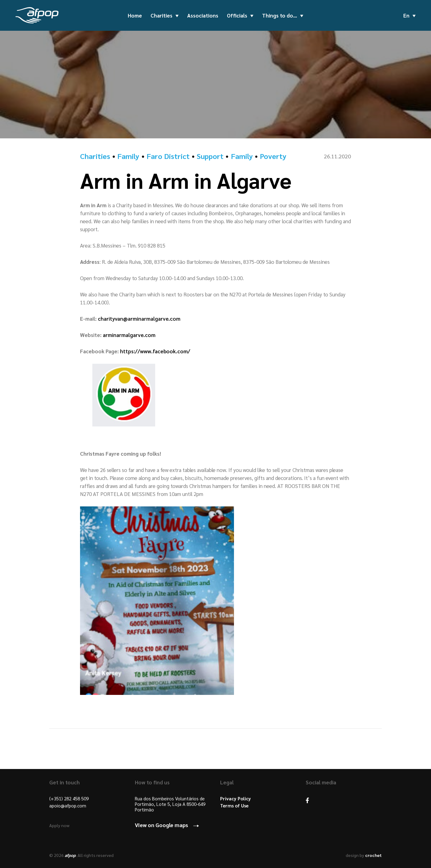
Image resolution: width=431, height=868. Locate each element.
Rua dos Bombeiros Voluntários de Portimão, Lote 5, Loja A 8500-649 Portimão (170, 804)
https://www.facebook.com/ (155, 351)
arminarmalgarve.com (129, 335)
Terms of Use (234, 806)
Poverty (273, 156)
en (406, 16)
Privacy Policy (236, 799)
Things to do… (280, 16)
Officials (237, 16)
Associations (203, 15)
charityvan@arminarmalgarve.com (139, 319)
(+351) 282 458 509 (69, 799)
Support (210, 156)
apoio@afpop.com (68, 806)
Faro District (168, 156)
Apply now (59, 825)
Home (135, 15)
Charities (161, 16)
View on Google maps (161, 825)
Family (128, 156)
